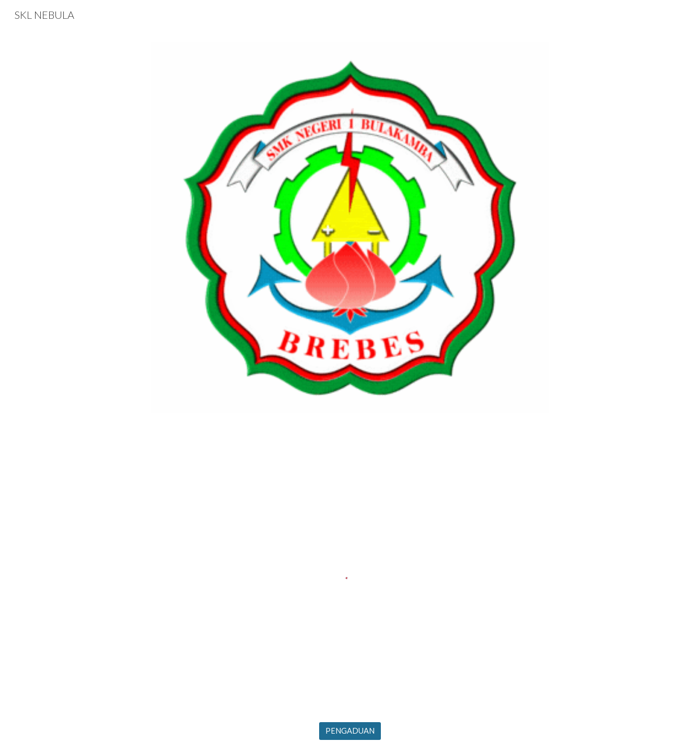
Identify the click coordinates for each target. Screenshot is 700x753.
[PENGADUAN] (350, 731)
